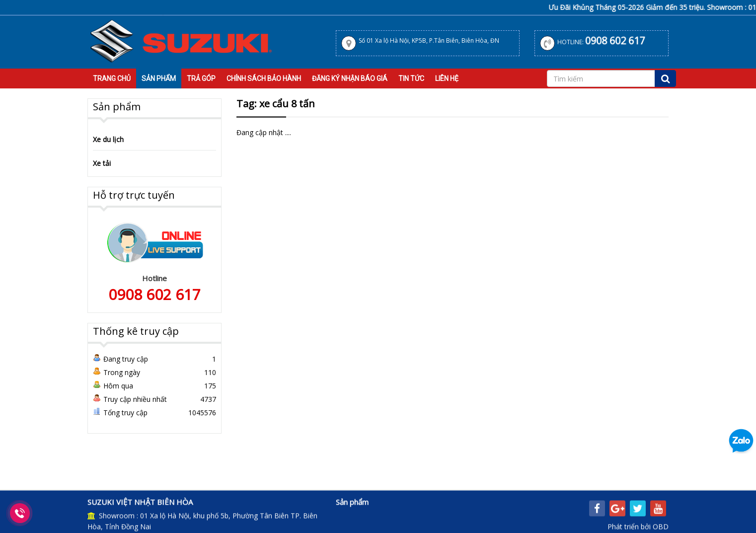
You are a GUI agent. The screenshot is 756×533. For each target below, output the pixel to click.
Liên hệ (447, 78)
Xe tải (102, 163)
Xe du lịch (108, 139)
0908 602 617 (615, 41)
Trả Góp (201, 78)
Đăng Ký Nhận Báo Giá (350, 78)
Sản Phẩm (159, 78)
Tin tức (411, 78)
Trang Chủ (112, 78)
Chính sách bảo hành (264, 78)
